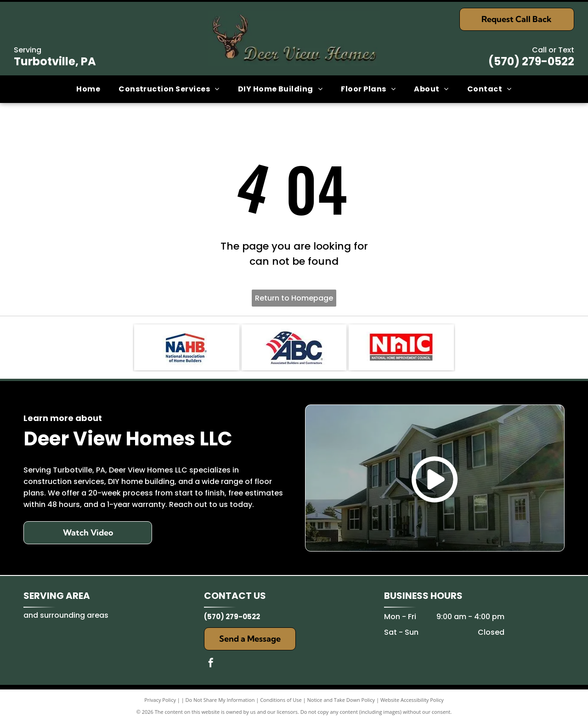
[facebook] (211, 664)
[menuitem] (88, 89)
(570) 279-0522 (531, 61)
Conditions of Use (281, 700)
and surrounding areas (66, 615)
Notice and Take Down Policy (341, 700)
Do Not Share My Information (220, 700)
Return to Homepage (294, 298)
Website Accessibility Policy (412, 700)
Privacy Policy (160, 700)
